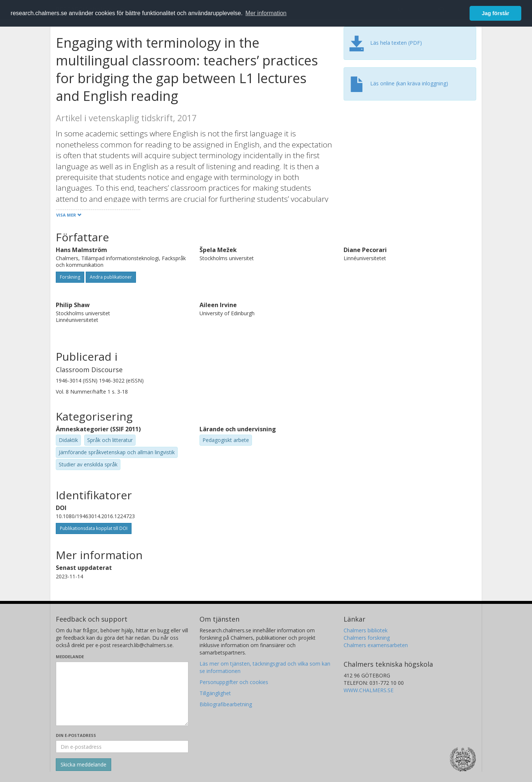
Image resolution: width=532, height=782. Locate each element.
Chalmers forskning (367, 638)
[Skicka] (83, 765)
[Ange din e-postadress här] (122, 747)
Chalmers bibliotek (366, 630)
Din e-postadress (76, 735)
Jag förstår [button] (495, 13)
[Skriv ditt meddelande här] (122, 694)
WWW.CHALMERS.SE (369, 690)
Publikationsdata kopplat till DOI (94, 528)
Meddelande (70, 657)
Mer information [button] (266, 13)
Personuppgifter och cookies (234, 682)
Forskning (70, 277)
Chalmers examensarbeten (376, 645)
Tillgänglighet (215, 693)
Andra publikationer (111, 277)
